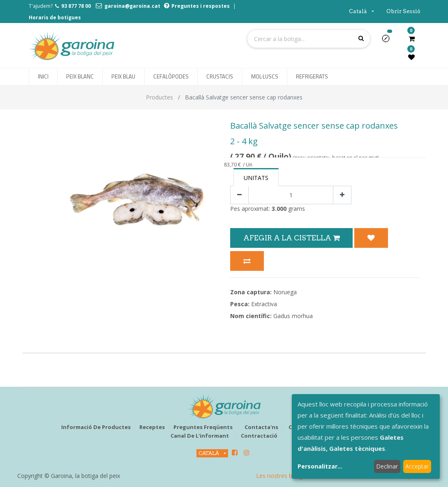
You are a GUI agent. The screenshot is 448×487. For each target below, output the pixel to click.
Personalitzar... (320, 466)
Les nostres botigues (284, 476)
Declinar (387, 466)
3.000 (279, 209)
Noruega (285, 292)
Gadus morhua (293, 316)
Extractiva (264, 304)
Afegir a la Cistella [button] (291, 238)
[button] (389, 41)
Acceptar (417, 466)
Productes (159, 97)
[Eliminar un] (239, 195)
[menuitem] (43, 77)
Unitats (256, 178)
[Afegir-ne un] (342, 195)
